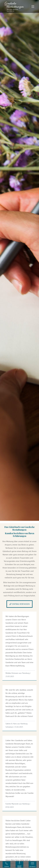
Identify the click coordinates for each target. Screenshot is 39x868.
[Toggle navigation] (33, 6)
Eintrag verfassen (19, 604)
